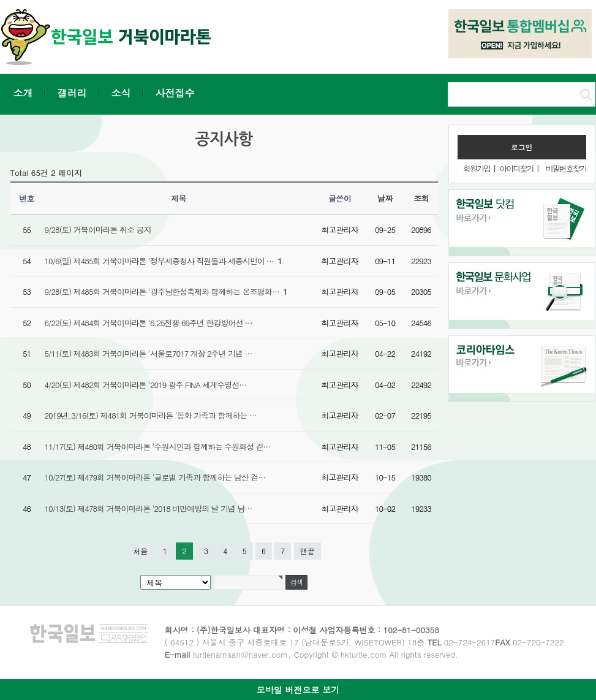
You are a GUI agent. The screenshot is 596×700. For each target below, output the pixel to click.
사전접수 (175, 93)
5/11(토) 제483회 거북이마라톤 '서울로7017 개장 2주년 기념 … (149, 353)
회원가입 (477, 168)
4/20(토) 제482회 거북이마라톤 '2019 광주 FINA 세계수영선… (146, 385)
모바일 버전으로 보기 (298, 690)
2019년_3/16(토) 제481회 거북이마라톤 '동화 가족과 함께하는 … (151, 415)
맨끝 (307, 551)
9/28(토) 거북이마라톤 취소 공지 (98, 230)
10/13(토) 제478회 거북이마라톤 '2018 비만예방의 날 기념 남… (149, 508)
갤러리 (72, 93)
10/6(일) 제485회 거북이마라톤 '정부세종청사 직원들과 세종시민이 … (163, 261)
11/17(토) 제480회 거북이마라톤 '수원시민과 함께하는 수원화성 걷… (158, 447)
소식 (121, 93)
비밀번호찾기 (566, 168)
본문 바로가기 (0, 0)
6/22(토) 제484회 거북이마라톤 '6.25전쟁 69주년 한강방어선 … (149, 323)
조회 (421, 198)
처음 (140, 551)
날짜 (385, 198)
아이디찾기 (516, 168)
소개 (23, 93)
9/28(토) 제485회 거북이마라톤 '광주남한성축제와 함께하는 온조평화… (166, 291)
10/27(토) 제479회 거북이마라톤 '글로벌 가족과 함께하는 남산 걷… (155, 477)
